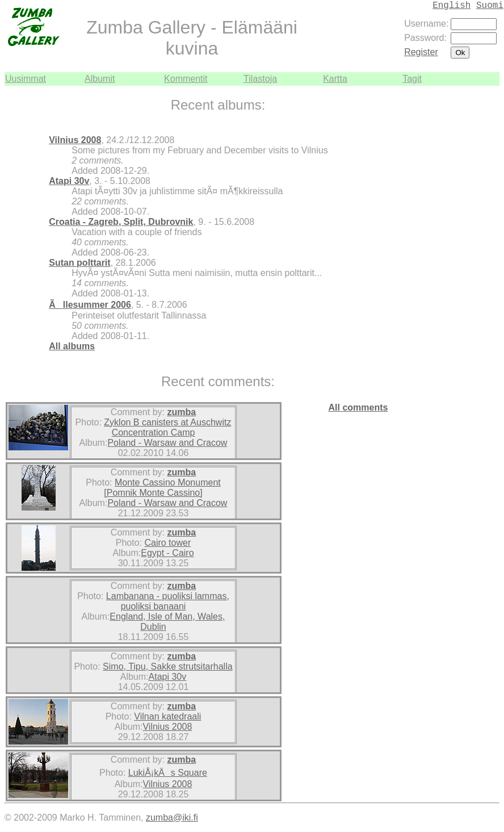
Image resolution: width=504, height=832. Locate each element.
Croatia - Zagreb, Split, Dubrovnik (121, 222)
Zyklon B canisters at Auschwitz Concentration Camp (167, 427)
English (451, 6)
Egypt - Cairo (167, 553)
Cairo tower (167, 543)
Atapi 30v (69, 181)
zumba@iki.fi (172, 818)
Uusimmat (26, 79)
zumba (181, 412)
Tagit (412, 79)
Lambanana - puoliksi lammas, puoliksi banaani (168, 601)
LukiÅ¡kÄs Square (168, 773)
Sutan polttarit (79, 263)
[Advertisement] (465, 256)
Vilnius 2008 (75, 140)
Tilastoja (260, 79)
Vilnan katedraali (167, 716)
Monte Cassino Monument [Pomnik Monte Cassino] (162, 488)
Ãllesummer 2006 (90, 305)
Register (421, 52)
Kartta (335, 79)
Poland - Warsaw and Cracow (167, 443)
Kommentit (186, 79)
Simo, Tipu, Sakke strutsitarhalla (168, 666)
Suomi (490, 6)
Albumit (100, 79)
